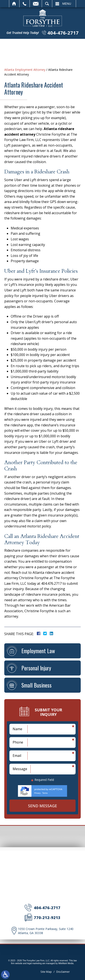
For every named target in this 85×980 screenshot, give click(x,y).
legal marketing (34, 963)
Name (17, 729)
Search (47, 4)
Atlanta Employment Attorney (25, 70)
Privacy (37, 793)
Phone (18, 742)
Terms (45, 793)
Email (36, 4)
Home (14, 4)
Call (25, 4)
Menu (67, 4)
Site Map (46, 972)
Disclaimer (63, 972)
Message (20, 769)
